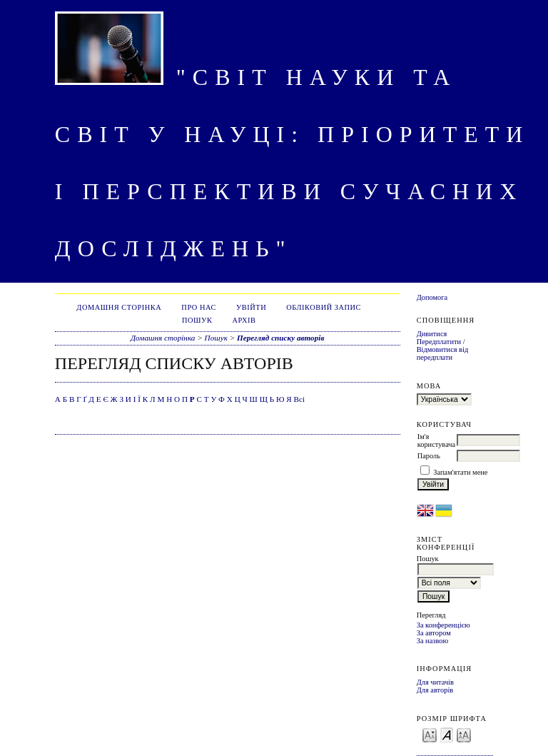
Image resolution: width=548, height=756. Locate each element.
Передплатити (439, 342)
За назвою (433, 641)
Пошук (197, 320)
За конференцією (443, 625)
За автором (434, 633)
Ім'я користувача (436, 440)
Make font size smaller (430, 734)
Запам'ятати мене (460, 472)
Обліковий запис (324, 307)
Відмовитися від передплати (443, 353)
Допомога (432, 297)
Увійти (251, 307)
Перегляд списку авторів (280, 338)
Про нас (199, 307)
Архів (244, 320)
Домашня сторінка (119, 307)
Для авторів (435, 690)
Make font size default (447, 734)
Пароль (429, 456)
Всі (300, 399)
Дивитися (432, 334)
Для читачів (435, 682)
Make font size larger (464, 734)
